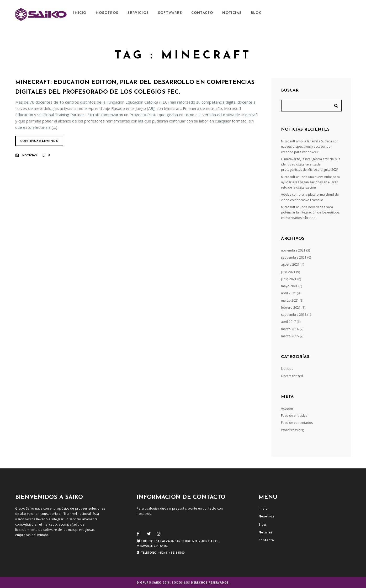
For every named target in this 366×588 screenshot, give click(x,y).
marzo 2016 (290, 329)
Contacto (202, 13)
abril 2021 (288, 293)
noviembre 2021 (293, 250)
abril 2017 (288, 322)
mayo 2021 (289, 286)
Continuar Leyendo (39, 141)
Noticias (232, 13)
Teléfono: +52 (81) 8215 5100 (161, 553)
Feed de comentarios (297, 423)
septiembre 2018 (294, 315)
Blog (256, 13)
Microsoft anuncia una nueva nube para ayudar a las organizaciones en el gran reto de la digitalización (310, 182)
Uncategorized (292, 376)
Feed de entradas (294, 416)
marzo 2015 (290, 336)
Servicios (138, 13)
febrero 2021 (291, 308)
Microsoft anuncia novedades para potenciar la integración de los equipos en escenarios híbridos (310, 212)
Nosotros (107, 13)
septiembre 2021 (294, 257)
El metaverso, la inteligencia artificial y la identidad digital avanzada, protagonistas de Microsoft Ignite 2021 (311, 164)
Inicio (80, 13)
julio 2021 (288, 272)
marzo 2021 (290, 300)
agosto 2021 (290, 264)
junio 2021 (289, 279)
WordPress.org (292, 430)
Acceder (287, 408)
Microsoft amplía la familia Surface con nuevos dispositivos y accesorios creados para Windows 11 (310, 147)
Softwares (170, 13)
